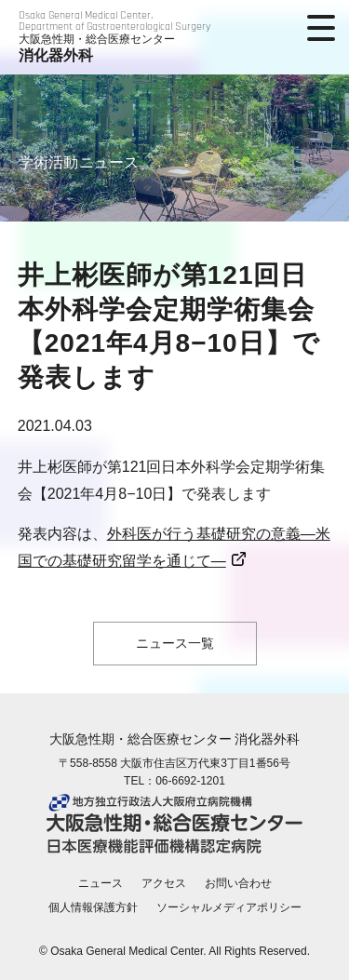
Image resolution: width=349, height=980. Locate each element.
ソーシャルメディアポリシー (229, 907)
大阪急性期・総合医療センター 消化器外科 (175, 739)
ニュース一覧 (175, 643)
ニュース (101, 883)
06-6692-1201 (190, 781)
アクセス (164, 883)
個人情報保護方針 (93, 907)
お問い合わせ (238, 883)
